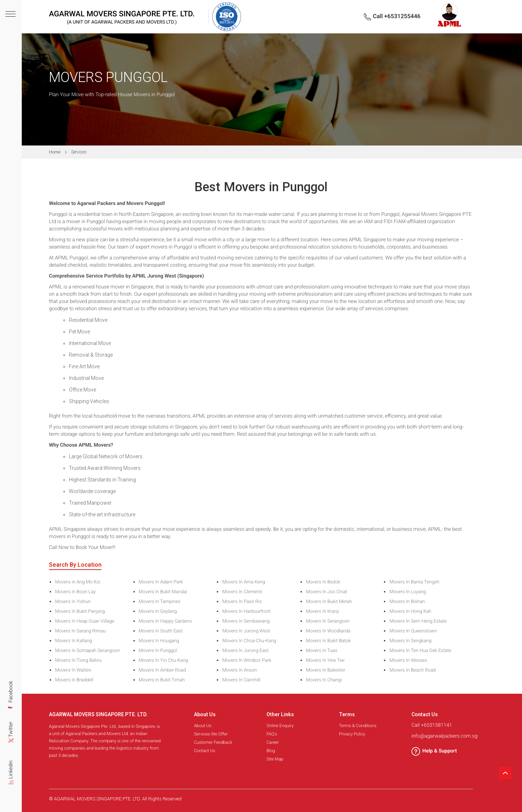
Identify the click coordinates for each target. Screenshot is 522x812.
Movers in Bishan (407, 602)
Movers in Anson (240, 670)
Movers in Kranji (323, 612)
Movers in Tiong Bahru (78, 661)
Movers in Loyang (408, 592)
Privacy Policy (352, 734)
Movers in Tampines (160, 602)
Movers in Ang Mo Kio (78, 582)
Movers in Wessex (408, 661)
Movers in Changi (324, 680)
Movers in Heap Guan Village (85, 622)
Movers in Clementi (242, 592)
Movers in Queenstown (413, 631)
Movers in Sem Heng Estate (418, 622)
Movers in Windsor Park (247, 661)
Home (55, 152)
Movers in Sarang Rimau (80, 631)
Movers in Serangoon (328, 622)
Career (273, 742)
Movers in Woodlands (328, 631)
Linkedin (11, 775)
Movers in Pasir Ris (242, 602)
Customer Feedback (213, 742)
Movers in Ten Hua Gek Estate (420, 651)
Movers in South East (161, 631)
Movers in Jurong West (246, 631)
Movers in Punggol (158, 651)
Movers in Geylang (158, 612)
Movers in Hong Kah (410, 612)
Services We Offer (211, 734)
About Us (203, 726)
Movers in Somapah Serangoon (88, 651)
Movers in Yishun (73, 602)
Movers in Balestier (326, 670)
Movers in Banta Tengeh (414, 582)
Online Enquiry (280, 726)
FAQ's (272, 734)
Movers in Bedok (323, 582)
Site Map (275, 759)
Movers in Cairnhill (241, 680)
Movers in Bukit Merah (329, 602)
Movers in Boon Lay (75, 592)
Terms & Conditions (358, 726)
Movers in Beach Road (413, 670)
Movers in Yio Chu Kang (163, 661)
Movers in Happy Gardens (165, 622)
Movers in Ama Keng (244, 582)
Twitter (11, 735)
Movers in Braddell (74, 680)
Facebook (11, 695)
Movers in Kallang (74, 641)
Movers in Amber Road (162, 670)
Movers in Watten (73, 670)
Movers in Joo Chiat (327, 592)
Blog (271, 751)
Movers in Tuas (322, 651)
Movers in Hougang (159, 641)
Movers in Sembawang (246, 622)
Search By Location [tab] (75, 565)
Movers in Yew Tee (325, 661)
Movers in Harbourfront (246, 612)
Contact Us (204, 751)
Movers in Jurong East (245, 651)
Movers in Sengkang (410, 641)
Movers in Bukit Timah (162, 680)
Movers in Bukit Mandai (163, 592)
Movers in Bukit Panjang (80, 612)
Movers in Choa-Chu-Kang (249, 641)
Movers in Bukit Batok (328, 641)
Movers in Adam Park (161, 582)
